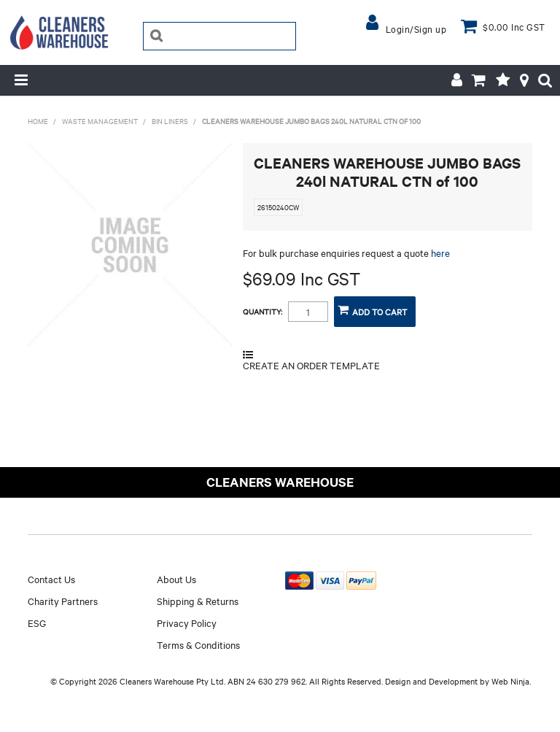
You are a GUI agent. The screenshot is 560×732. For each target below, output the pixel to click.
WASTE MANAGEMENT (100, 121)
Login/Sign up (416, 28)
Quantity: (262, 312)
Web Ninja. (511, 681)
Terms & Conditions (198, 644)
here (440, 253)
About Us (176, 579)
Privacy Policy (187, 623)
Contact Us (51, 579)
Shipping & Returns (198, 601)
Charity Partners (63, 601)
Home (38, 121)
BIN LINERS (170, 121)
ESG (37, 623)
